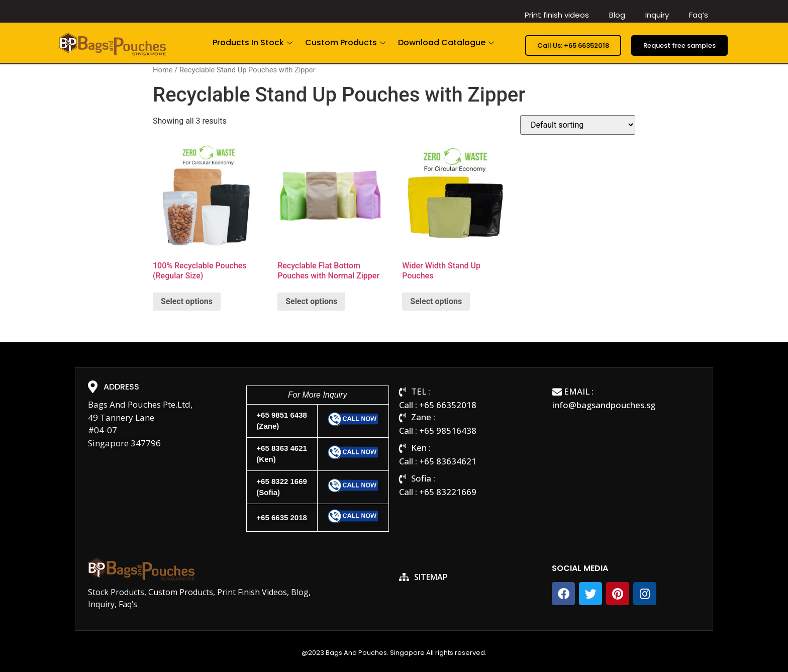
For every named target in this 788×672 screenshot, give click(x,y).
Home (163, 70)
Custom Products (347, 42)
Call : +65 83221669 (438, 492)
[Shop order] (578, 125)
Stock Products (116, 592)
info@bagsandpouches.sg (604, 405)
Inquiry (657, 15)
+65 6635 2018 (282, 517)
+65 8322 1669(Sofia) (282, 487)
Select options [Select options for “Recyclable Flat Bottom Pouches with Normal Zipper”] (311, 301)
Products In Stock (254, 42)
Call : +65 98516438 (438, 430)
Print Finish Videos (252, 592)
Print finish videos (557, 15)
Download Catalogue (447, 42)
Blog (617, 15)
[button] (573, 45)
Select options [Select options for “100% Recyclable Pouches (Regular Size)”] (187, 301)
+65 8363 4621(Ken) (282, 454)
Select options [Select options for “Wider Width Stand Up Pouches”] (436, 301)
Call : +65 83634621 (438, 461)
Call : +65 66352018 (438, 405)
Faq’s (699, 15)
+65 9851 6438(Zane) (282, 421)
